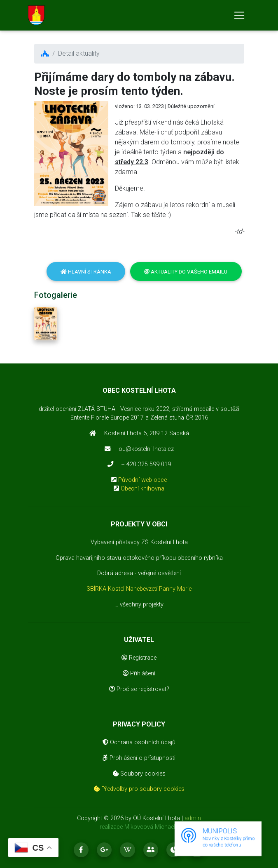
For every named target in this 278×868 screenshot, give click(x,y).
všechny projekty (142, 605)
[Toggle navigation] (239, 17)
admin (193, 818)
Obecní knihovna (143, 489)
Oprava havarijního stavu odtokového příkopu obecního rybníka (139, 558)
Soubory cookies (139, 774)
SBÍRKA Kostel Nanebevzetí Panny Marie (139, 589)
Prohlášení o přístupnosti (139, 758)
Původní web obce (143, 480)
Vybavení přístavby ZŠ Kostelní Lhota (139, 542)
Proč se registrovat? (139, 689)
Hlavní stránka (86, 272)
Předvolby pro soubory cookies (139, 789)
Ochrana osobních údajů (139, 742)
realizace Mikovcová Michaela (139, 827)
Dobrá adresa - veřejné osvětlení (139, 573)
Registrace (139, 658)
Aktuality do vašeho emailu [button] (186, 272)
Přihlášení (139, 673)
